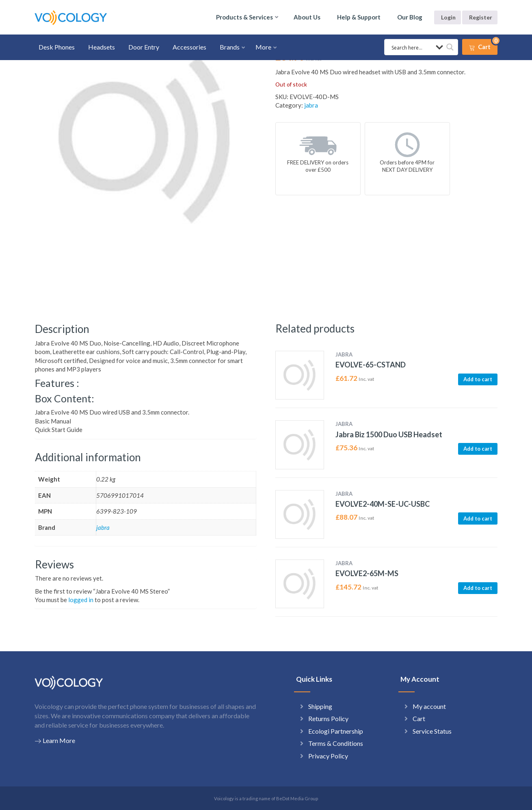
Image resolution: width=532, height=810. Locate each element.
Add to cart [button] (478, 379)
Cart (419, 718)
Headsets (102, 47)
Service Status (432, 731)
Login (448, 17)
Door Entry (144, 47)
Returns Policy (328, 718)
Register (481, 17)
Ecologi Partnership (336, 731)
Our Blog (410, 17)
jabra (311, 105)
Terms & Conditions (336, 743)
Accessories (189, 47)
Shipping (320, 706)
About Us (307, 17)
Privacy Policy (328, 756)
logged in (81, 600)
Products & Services (244, 17)
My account (429, 706)
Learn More (55, 741)
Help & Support (359, 17)
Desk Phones (57, 47)
